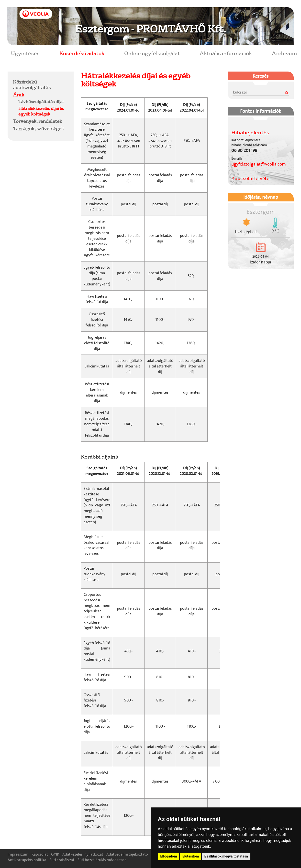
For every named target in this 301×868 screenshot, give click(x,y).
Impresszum (18, 854)
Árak (19, 95)
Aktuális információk (226, 53)
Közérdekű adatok (82, 53)
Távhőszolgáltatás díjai (41, 101)
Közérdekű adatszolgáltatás (32, 85)
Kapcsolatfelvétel (251, 178)
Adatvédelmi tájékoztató (127, 854)
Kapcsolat (40, 854)
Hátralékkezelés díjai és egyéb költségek (41, 111)
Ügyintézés (25, 53)
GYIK (55, 854)
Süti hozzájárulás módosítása (102, 860)
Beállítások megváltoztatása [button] (226, 856)
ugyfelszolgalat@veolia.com (259, 164)
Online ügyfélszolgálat (152, 53)
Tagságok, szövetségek (38, 128)
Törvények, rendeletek (38, 121)
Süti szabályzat (62, 860)
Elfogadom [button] (169, 856)
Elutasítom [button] (191, 856)
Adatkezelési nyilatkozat (83, 854)
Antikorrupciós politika (27, 860)
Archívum (284, 53)
